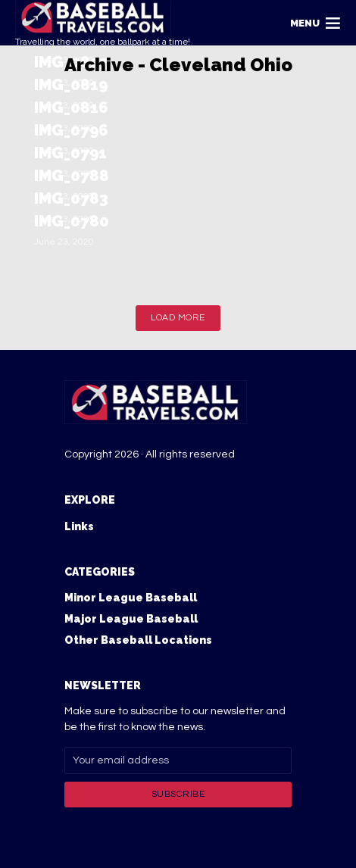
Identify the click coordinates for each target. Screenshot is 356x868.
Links (79, 526)
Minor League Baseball (131, 598)
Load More (178, 318)
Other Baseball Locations (138, 640)
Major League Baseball (131, 619)
